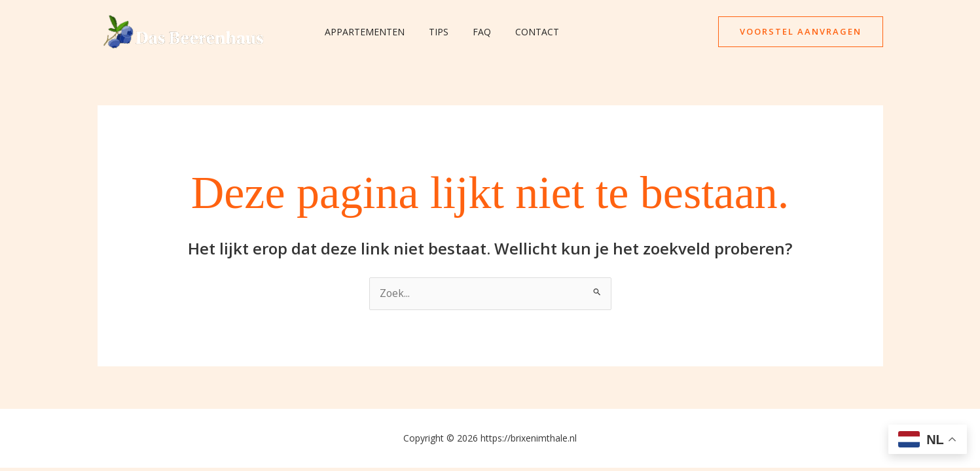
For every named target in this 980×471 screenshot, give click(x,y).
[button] (801, 32)
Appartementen (362, 32)
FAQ (467, 32)
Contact (517, 32)
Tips (430, 32)
